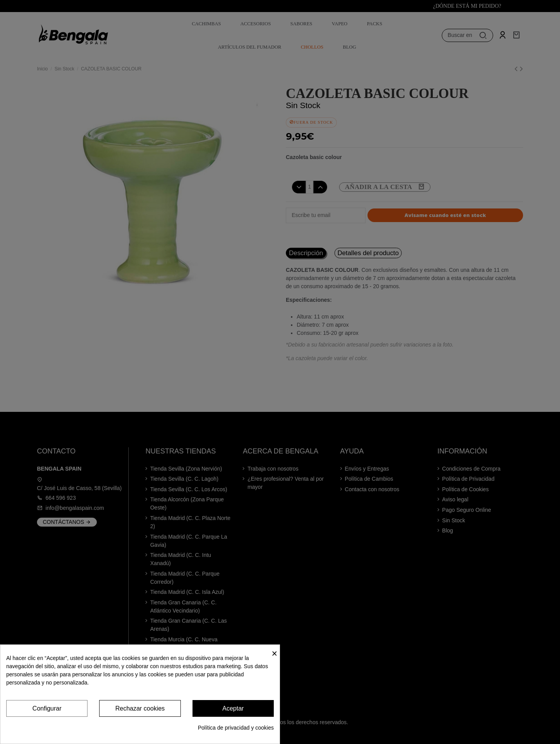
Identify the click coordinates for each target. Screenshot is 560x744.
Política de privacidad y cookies (236, 728)
